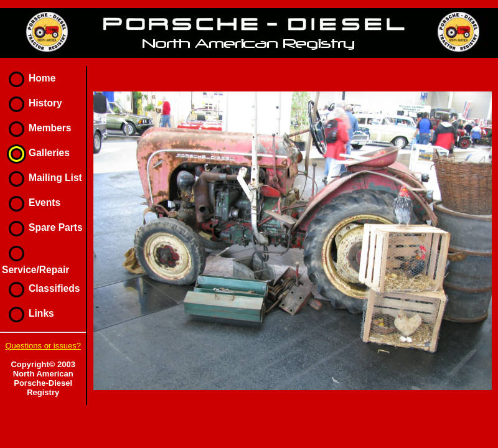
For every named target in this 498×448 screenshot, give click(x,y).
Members (36, 128)
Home (29, 78)
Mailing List (42, 178)
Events (31, 203)
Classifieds (41, 288)
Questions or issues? (43, 346)
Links (28, 313)
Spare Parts (42, 227)
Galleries (36, 153)
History (32, 103)
